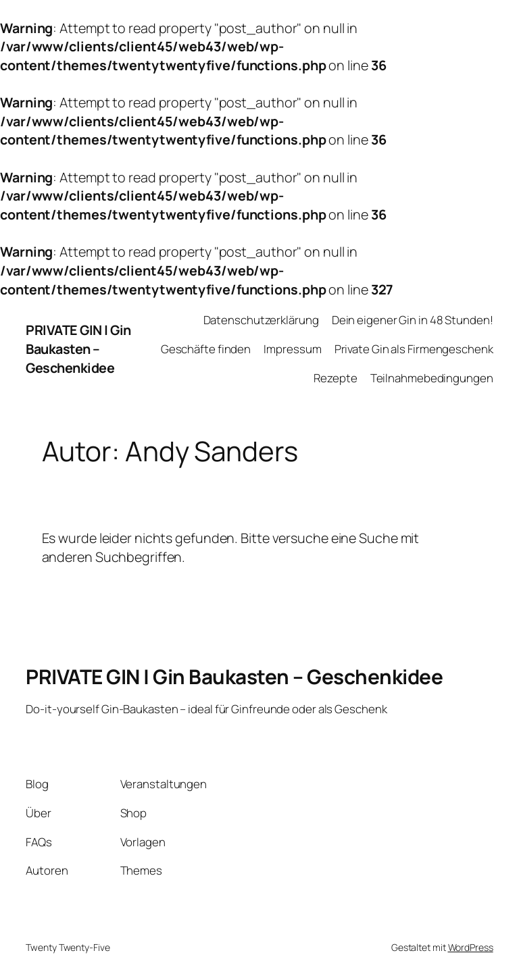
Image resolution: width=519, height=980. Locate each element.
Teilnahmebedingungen (432, 378)
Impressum (292, 349)
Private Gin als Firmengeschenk (414, 349)
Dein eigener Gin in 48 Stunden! (413, 320)
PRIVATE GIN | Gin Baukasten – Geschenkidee (78, 349)
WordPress (471, 947)
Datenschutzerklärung (261, 320)
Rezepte (335, 378)
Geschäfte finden (206, 349)
